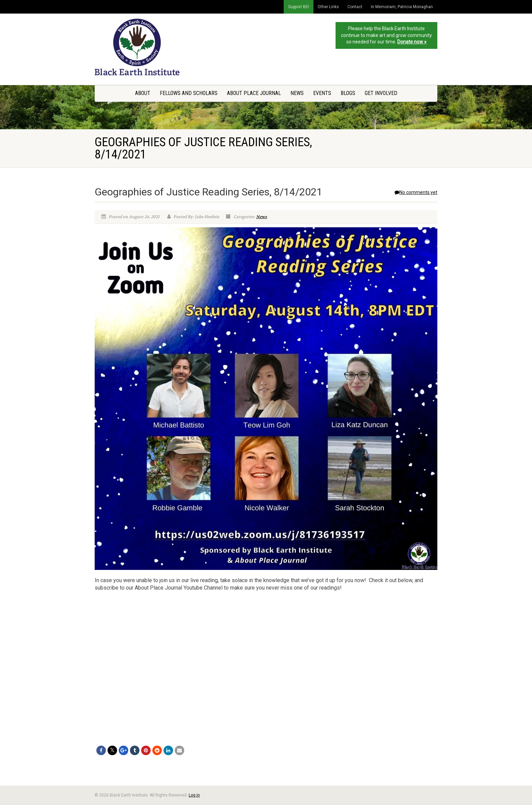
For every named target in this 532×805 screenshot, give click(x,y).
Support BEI (299, 7)
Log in (194, 795)
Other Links (328, 7)
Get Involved (381, 93)
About (143, 93)
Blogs (348, 93)
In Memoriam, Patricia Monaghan (402, 7)
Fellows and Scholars (189, 93)
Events (322, 93)
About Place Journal (254, 93)
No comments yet (416, 192)
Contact (355, 7)
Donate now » (412, 42)
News (297, 93)
